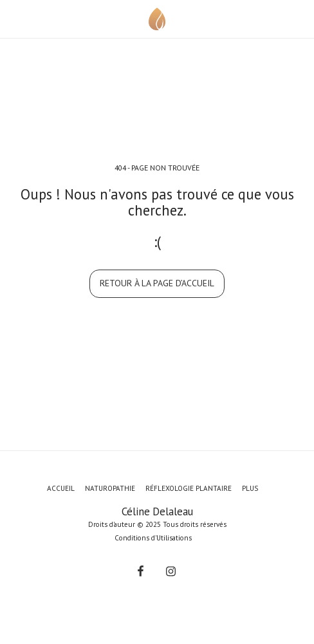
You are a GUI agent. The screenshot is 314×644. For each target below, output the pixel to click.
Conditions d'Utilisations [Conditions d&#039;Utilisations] (153, 538)
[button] (14, 19)
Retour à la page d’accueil (157, 283)
